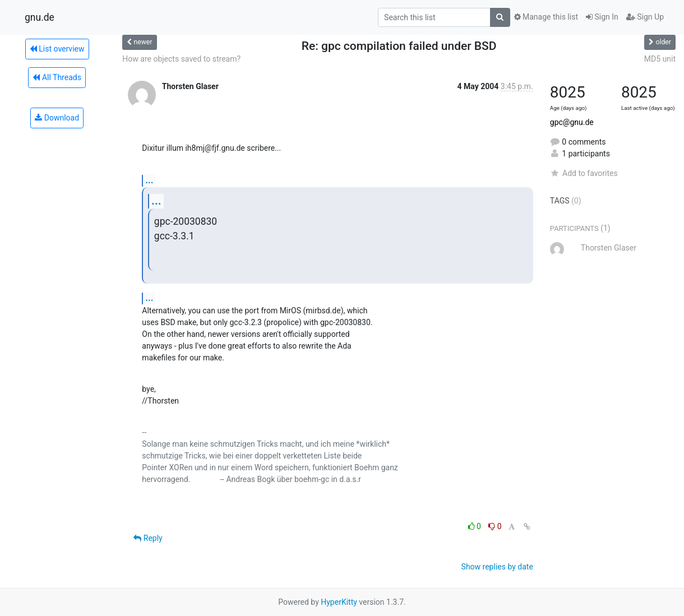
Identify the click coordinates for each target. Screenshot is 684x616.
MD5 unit (660, 59)
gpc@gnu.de (572, 122)
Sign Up (645, 17)
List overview (57, 49)
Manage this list (546, 17)
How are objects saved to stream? (181, 59)
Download (57, 118)
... (149, 180)
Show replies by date (497, 567)
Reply (148, 538)
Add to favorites (584, 173)
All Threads (57, 77)
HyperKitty (339, 602)
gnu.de (40, 17)
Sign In (602, 17)
